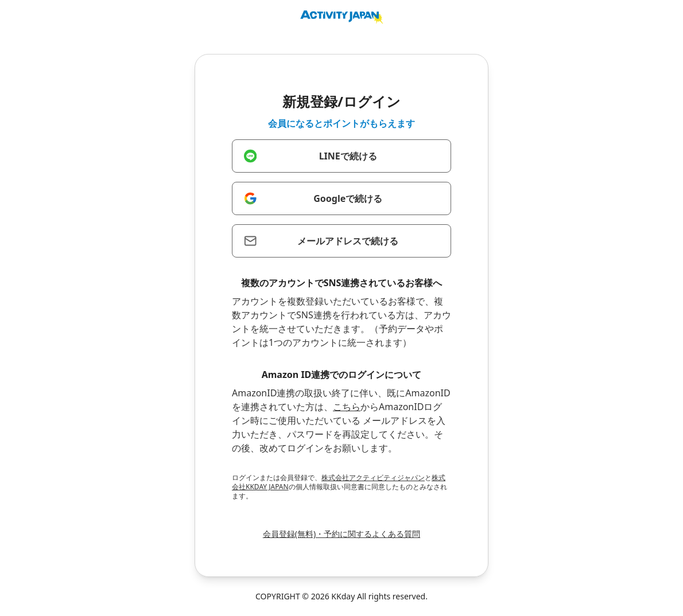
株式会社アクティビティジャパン (373, 477)
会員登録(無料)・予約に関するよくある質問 (341, 534)
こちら (347, 407)
